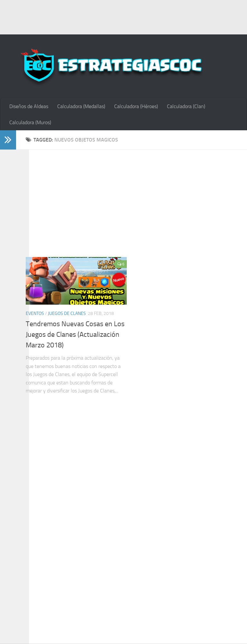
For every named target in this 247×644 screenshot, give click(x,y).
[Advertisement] (123, 16)
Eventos (35, 313)
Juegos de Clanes (67, 313)
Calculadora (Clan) (186, 106)
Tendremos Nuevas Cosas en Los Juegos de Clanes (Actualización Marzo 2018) (75, 335)
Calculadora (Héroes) (136, 106)
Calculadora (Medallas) (81, 106)
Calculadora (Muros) (30, 122)
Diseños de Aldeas (29, 106)
